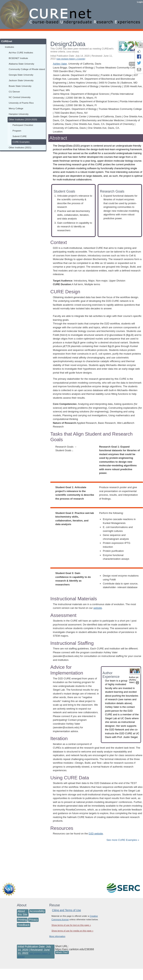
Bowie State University (20, 86)
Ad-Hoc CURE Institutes (21, 52)
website (98, 608)
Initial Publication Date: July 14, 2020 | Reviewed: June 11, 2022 (81, 57)
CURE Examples (21, 142)
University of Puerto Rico (21, 103)
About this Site (23, 913)
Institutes (10, 47)
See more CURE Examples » (123, 840)
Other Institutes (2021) (20, 147)
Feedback (24, 925)
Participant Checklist (23, 125)
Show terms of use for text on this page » (71, 925)
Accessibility (37, 911)
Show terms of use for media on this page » (72, 931)
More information (57, 936)
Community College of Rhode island (27, 69)
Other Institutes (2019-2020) (23, 119)
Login (140, 2)
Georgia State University (21, 75)
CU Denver (14, 92)
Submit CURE (20, 136)
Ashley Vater (60, 64)
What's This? (62, 952)
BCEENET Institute (18, 58)
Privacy (33, 920)
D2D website (96, 834)
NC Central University (20, 97)
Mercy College (16, 108)
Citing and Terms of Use (66, 910)
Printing (22, 920)
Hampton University (19, 114)
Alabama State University (21, 64)
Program (17, 131)
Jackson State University (21, 80)
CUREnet (7, 41)
